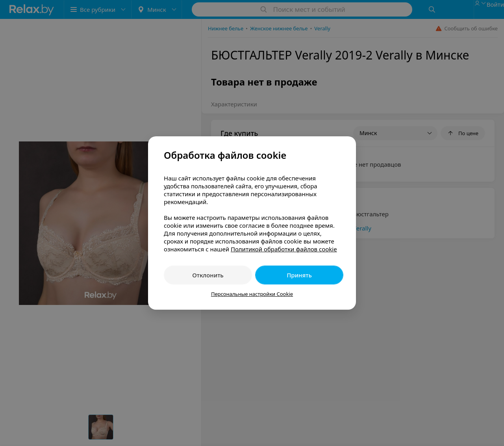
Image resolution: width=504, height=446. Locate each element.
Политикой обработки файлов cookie (284, 249)
